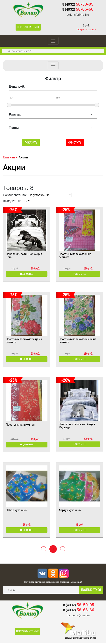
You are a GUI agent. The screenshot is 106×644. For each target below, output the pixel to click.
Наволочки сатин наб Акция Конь (24, 256)
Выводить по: (13, 201)
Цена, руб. (17, 87)
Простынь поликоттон (20, 425)
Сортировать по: (15, 195)
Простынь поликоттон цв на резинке (24, 341)
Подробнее (27, 274)
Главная (9, 157)
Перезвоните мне (28, 27)
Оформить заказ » (86, 30)
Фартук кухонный (70, 511)
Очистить (75, 142)
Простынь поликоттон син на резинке (78, 341)
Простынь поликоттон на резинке (75, 256)
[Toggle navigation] (53, 41)
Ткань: (14, 128)
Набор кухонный (17, 511)
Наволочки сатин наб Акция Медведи (77, 426)
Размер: (15, 114)
